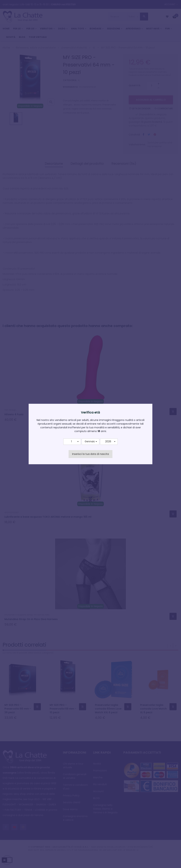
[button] (72, 442)
